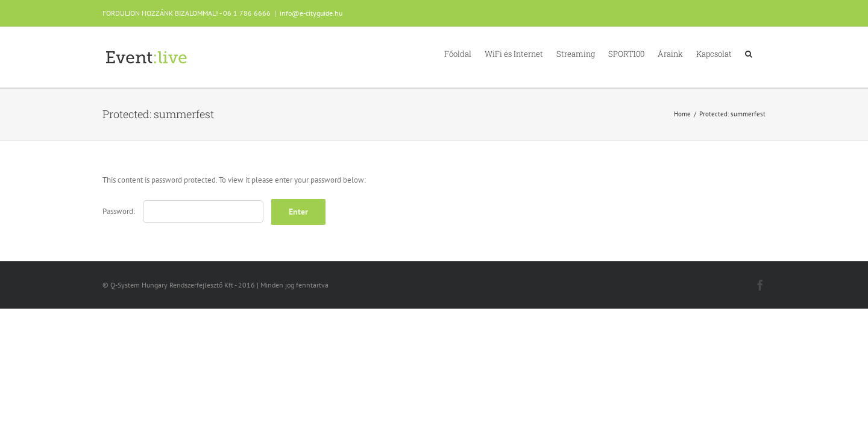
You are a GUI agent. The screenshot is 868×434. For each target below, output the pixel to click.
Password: (183, 211)
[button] (762, 53)
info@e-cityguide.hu (311, 13)
